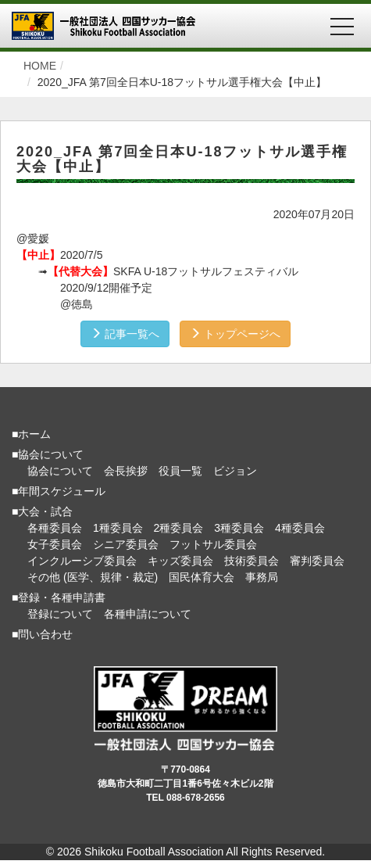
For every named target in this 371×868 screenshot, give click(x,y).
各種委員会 (55, 528)
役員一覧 (180, 471)
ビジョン (235, 471)
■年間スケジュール (59, 491)
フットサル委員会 (213, 544)
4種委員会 (300, 528)
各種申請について (148, 614)
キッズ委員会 (180, 561)
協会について (60, 471)
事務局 (262, 577)
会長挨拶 (126, 471)
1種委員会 (118, 528)
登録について (60, 614)
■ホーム (31, 434)
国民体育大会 (202, 577)
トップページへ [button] (235, 334)
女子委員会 (55, 544)
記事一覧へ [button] (125, 334)
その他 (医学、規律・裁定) (93, 577)
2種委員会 (179, 528)
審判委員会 (317, 561)
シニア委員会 (126, 544)
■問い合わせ (42, 634)
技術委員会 (251, 561)
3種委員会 (239, 528)
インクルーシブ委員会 (82, 561)
